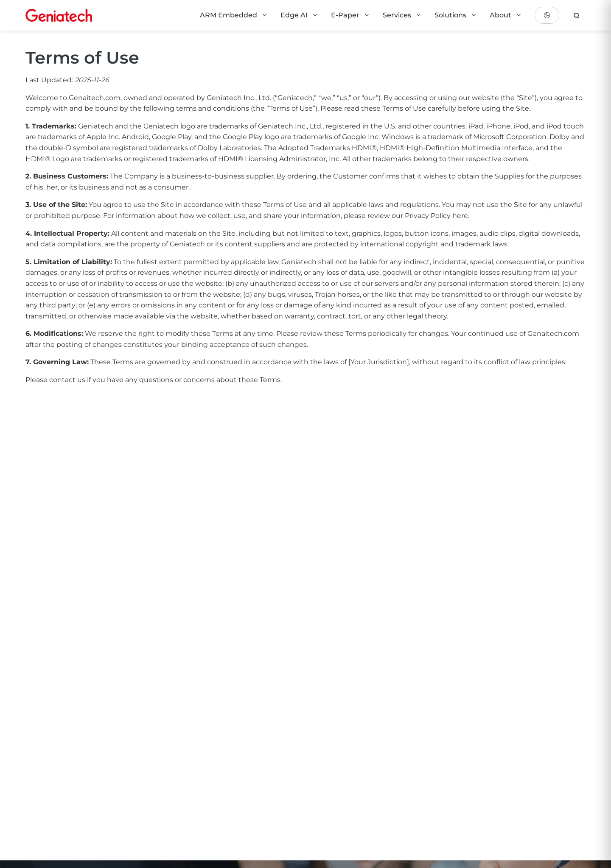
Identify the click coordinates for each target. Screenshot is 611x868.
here (460, 216)
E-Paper (350, 15)
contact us (67, 380)
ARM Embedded (234, 15)
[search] (577, 15)
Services (402, 15)
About (506, 15)
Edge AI (299, 15)
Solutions (456, 15)
